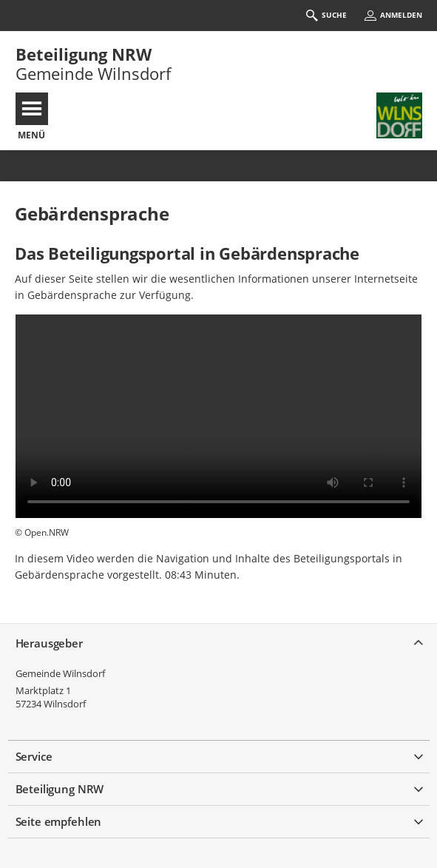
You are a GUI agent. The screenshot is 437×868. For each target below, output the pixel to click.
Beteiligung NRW (84, 54)
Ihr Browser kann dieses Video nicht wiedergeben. (218, 416)
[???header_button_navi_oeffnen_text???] (32, 109)
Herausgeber (49, 643)
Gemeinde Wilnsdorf (60, 673)
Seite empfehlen (59, 821)
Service (34, 756)
